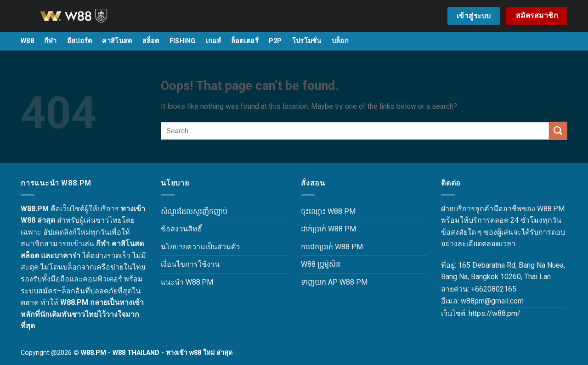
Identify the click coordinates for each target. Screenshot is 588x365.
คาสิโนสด (117, 41)
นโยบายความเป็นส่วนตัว (200, 247)
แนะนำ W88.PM (187, 282)
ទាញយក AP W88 (328, 282)
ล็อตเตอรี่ (245, 41)
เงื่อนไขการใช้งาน (190, 264)
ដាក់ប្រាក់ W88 (322, 229)
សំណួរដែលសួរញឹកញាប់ (194, 211)
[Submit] (558, 131)
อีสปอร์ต (80, 41)
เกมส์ (213, 41)
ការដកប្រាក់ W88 (325, 247)
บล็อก (340, 41)
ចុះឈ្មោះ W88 (322, 211)
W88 (27, 41)
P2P (275, 41)
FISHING (183, 41)
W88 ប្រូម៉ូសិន (321, 264)
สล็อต (151, 41)
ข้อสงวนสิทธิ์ (181, 229)
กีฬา (51, 41)
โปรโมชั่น (307, 41)
